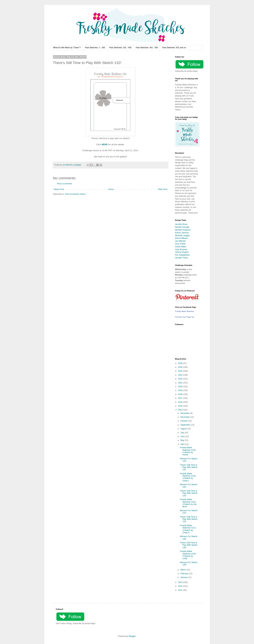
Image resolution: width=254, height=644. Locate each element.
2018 (181, 394)
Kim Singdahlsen (183, 255)
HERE (105, 144)
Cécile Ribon (181, 247)
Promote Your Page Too (185, 317)
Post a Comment (64, 184)
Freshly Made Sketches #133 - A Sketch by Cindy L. (188, 477)
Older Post (163, 189)
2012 (181, 586)
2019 (181, 390)
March (183, 570)
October (184, 421)
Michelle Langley (182, 236)
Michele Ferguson (183, 230)
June (183, 436)
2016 (181, 402)
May (183, 440)
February (185, 574)
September (185, 425)
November (185, 417)
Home (111, 189)
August (184, 429)
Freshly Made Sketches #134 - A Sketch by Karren (188, 451)
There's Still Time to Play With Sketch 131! (189, 519)
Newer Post (59, 189)
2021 (181, 383)
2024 (181, 371)
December (185, 413)
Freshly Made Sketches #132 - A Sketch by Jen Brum (188, 503)
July (182, 433)
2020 (181, 387)
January (184, 577)
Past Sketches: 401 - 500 (147, 48)
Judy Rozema (181, 249)
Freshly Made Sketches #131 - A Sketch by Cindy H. (188, 529)
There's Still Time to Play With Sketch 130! (189, 545)
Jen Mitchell (180, 241)
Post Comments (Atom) (75, 194)
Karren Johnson (182, 233)
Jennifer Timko (182, 258)
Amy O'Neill (180, 244)
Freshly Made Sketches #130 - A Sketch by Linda (188, 555)
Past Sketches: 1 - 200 (95, 48)
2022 (181, 379)
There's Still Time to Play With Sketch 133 (189, 467)
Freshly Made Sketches (185, 311)
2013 (181, 582)
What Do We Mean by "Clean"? (67, 48)
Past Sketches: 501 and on (174, 48)
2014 (181, 410)
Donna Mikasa (181, 238)
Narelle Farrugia (182, 227)
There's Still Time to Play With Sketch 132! (189, 493)
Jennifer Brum (181, 224)
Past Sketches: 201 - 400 (120, 48)
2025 (181, 367)
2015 (181, 406)
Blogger (132, 636)
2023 (181, 375)
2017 (181, 398)
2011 (181, 590)
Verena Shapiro (182, 252)
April (183, 444)
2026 (181, 363)
